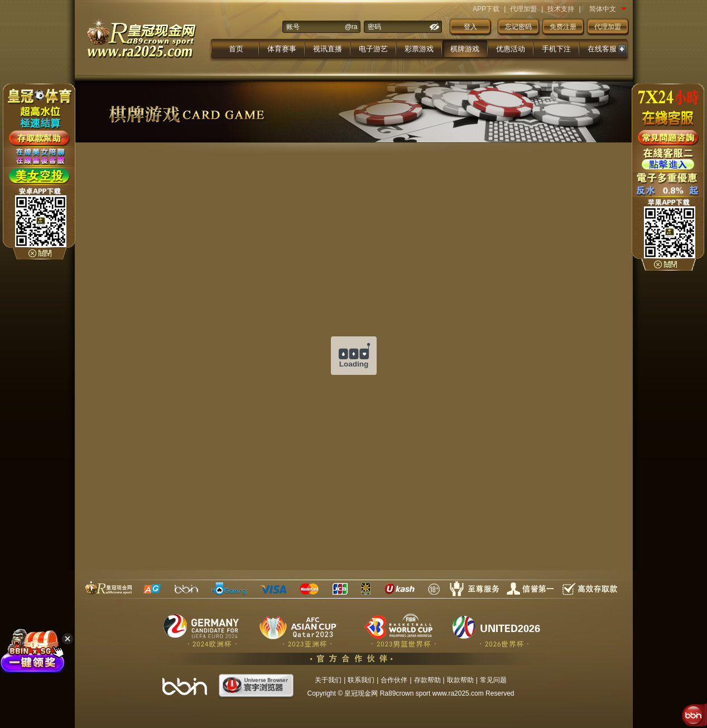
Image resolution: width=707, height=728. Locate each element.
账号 (293, 27)
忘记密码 (518, 27)
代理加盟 (523, 9)
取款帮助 (460, 680)
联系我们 (361, 680)
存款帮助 (427, 680)
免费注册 (563, 27)
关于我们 (328, 680)
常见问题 (493, 680)
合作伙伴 (394, 680)
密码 (374, 27)
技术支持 (561, 9)
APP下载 (486, 9)
